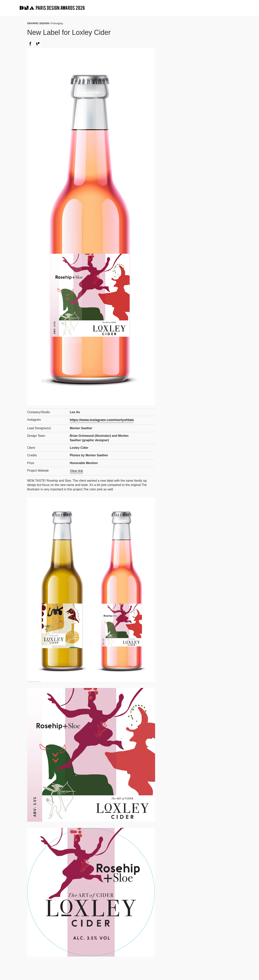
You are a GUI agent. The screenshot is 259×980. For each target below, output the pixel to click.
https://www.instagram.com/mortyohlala (99, 420)
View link (76, 470)
